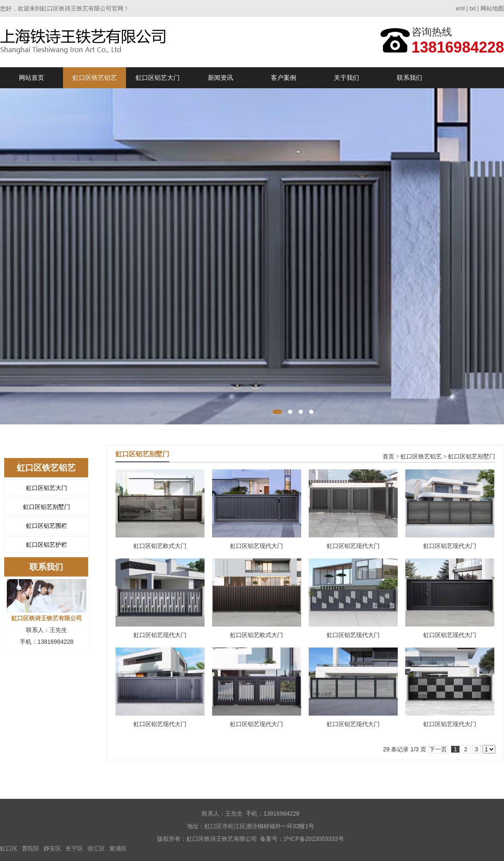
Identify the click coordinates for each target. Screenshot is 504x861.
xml (460, 8)
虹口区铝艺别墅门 (47, 507)
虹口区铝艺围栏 (47, 526)
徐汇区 (96, 848)
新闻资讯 (220, 78)
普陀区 (31, 848)
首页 (388, 457)
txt (473, 8)
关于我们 (346, 78)
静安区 (52, 848)
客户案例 (283, 78)
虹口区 (9, 848)
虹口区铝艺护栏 (47, 545)
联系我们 (409, 78)
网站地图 (492, 8)
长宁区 (74, 848)
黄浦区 (118, 848)
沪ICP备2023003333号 (314, 839)
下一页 (438, 749)
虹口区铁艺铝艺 (95, 78)
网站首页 (31, 78)
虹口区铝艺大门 (158, 78)
